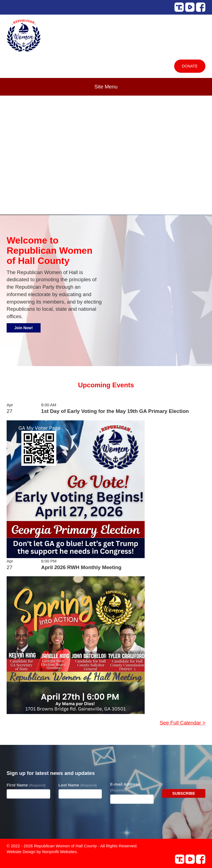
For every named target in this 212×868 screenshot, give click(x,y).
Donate (190, 66)
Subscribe (184, 793)
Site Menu (106, 87)
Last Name (78, 785)
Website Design (22, 852)
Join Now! (24, 328)
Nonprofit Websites (59, 852)
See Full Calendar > (183, 723)
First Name (26, 785)
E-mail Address (125, 787)
